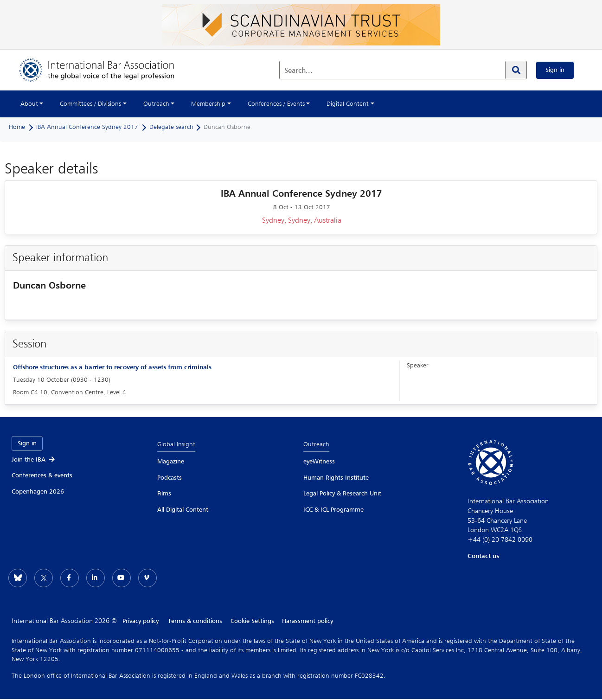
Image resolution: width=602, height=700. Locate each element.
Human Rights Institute (336, 478)
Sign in (555, 70)
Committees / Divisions (90, 104)
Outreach (156, 104)
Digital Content (348, 104)
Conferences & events (42, 475)
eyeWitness (319, 462)
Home (17, 127)
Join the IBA (34, 460)
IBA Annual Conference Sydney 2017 (87, 127)
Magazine (171, 462)
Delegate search (171, 127)
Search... (298, 71)
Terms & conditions (195, 621)
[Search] (516, 70)
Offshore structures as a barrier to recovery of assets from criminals (112, 367)
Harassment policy (310, 621)
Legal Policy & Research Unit (342, 494)
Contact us (483, 556)
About (29, 104)
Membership (208, 104)
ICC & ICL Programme (333, 510)
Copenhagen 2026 (38, 492)
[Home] (106, 70)
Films (164, 494)
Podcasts (170, 478)
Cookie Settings (253, 621)
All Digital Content (183, 510)
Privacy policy (141, 621)
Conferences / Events (276, 104)
